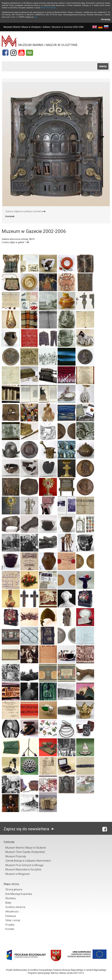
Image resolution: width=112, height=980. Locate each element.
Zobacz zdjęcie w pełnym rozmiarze (25, 211)
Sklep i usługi (13, 920)
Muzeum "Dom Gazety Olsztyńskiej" (25, 852)
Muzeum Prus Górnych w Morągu (24, 865)
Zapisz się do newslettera (30, 829)
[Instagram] (13, 53)
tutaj (36, 17)
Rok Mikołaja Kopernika (19, 894)
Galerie (46, 27)
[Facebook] (5, 53)
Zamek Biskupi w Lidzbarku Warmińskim (28, 861)
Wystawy (11, 898)
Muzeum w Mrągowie (17, 874)
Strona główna (14, 889)
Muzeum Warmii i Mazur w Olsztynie (22, 27)
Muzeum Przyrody (16, 856)
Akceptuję (105, 19)
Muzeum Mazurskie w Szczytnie (23, 869)
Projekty (10, 925)
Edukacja (11, 916)
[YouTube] (21, 53)
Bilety (8, 903)
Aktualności (12, 911)
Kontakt (10, 929)
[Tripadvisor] (30, 53)
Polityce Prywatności (48, 8)
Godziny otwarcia (15, 907)
